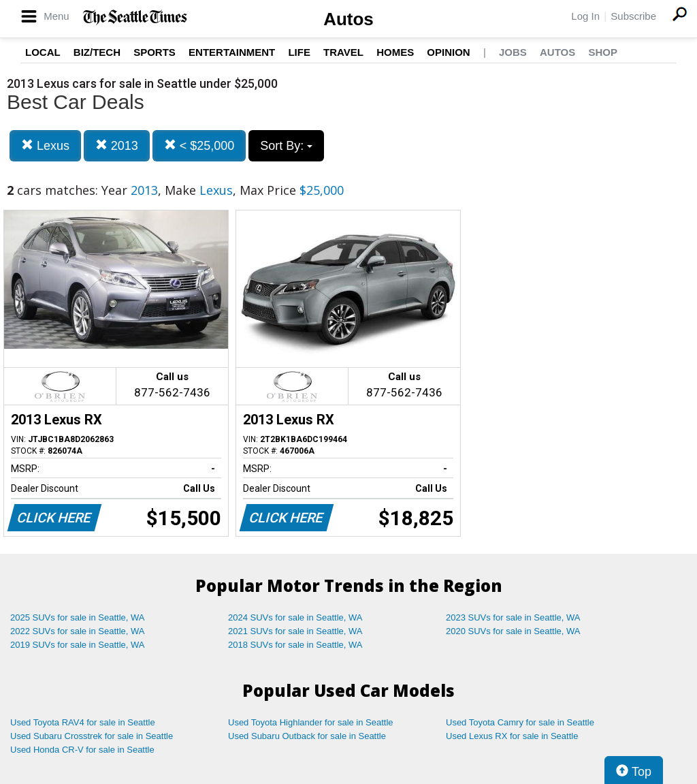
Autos (348, 19)
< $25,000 (199, 145)
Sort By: (286, 146)
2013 (117, 145)
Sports (155, 52)
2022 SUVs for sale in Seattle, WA (78, 631)
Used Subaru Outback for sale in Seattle (307, 736)
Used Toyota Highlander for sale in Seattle (311, 722)
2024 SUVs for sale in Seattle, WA (295, 617)
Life (299, 52)
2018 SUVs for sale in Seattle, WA (295, 645)
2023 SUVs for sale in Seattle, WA (513, 617)
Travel (343, 52)
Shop (603, 52)
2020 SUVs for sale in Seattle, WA (513, 631)
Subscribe (633, 16)
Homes (395, 52)
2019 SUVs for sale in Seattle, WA (78, 645)
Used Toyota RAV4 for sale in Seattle (83, 722)
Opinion (448, 52)
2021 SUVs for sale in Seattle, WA (295, 631)
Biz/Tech (97, 52)
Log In (585, 16)
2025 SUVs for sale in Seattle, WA (78, 617)
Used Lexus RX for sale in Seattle (512, 736)
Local (43, 52)
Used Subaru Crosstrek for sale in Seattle (92, 736)
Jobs (513, 52)
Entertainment (232, 52)
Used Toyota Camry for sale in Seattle (520, 722)
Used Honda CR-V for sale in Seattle (82, 750)
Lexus (45, 145)
